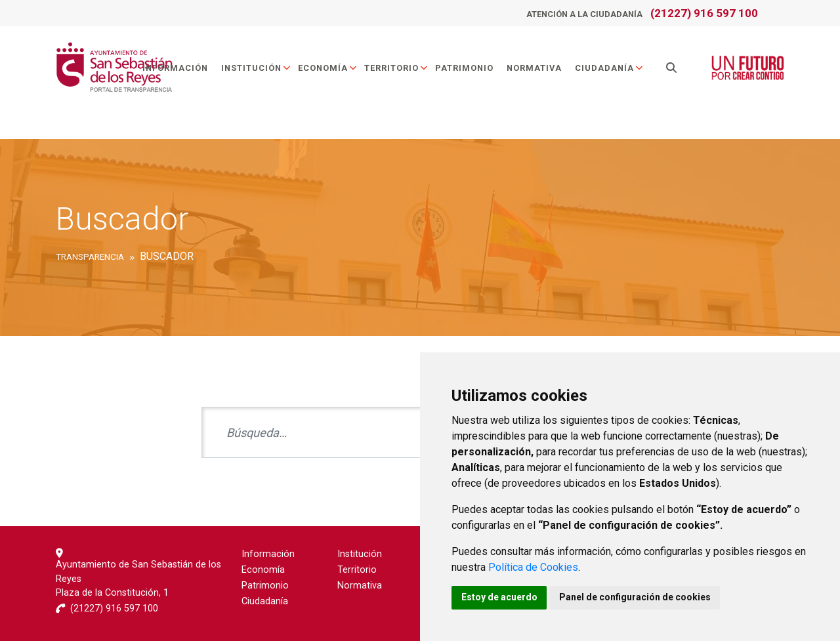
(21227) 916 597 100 (704, 13)
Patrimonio (465, 68)
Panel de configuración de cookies (638, 597)
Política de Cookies (533, 567)
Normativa (535, 68)
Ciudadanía (610, 68)
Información (176, 68)
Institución (257, 68)
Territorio (397, 68)
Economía (328, 68)
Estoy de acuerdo (500, 597)
